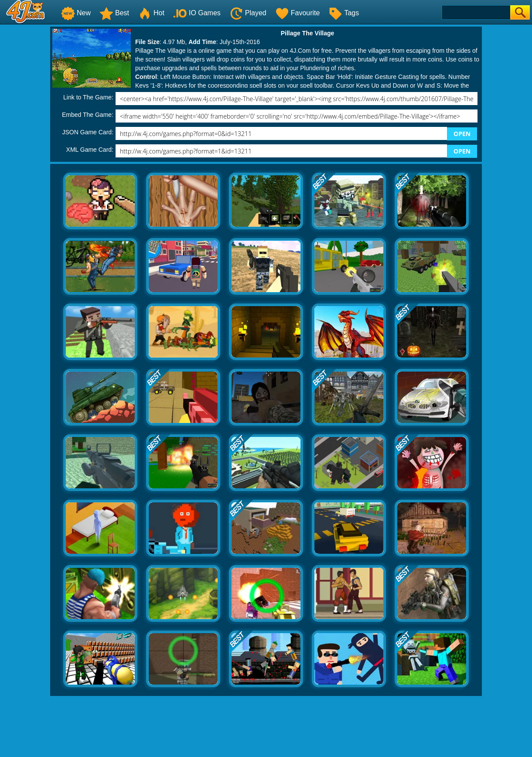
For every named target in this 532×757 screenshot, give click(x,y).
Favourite (298, 13)
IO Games (197, 13)
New (76, 13)
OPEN (462, 134)
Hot (151, 13)
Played (248, 13)
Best (114, 13)
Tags (344, 13)
